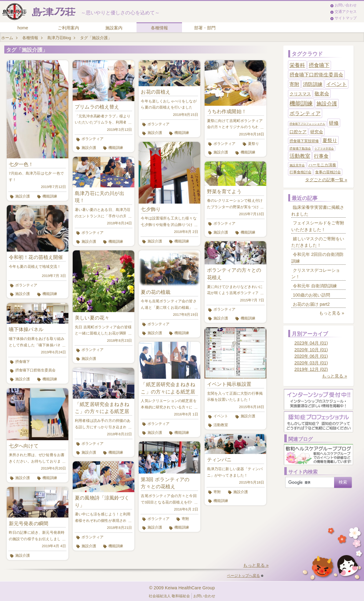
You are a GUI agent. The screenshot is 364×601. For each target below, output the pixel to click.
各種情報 (159, 28)
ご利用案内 (68, 28)
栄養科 (297, 65)
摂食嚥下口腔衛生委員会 (35, 370)
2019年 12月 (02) (311, 369)
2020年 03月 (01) (311, 363)
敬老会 (322, 94)
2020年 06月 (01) (311, 356)
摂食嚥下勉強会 (300, 148)
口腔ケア (298, 132)
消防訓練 (313, 84)
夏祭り (253, 144)
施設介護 (23, 196)
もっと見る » (256, 565)
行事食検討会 (300, 172)
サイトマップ (346, 18)
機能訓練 (50, 196)
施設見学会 (297, 165)
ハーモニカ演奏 (322, 165)
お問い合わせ (346, 5)
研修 (334, 123)
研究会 (317, 132)
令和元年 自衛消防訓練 (315, 286)
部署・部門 (205, 28)
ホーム (7, 38)
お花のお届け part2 (311, 304)
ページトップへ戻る (245, 576)
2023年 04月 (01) (311, 343)
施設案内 (114, 28)
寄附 (185, 519)
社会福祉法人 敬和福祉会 (169, 596)
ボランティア (26, 285)
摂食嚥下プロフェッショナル (307, 124)
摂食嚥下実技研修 (304, 141)
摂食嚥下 (23, 362)
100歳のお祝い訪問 (311, 295)
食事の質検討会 (328, 172)
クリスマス (300, 94)
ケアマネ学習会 (324, 149)
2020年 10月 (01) (311, 350)
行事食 (321, 156)
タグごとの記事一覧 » (326, 180)
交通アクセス (346, 12)
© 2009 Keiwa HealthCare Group (182, 588)
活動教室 (221, 425)
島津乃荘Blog (59, 38)
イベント (221, 416)
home (23, 28)
